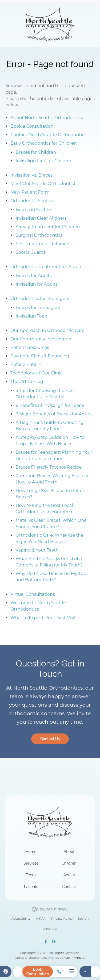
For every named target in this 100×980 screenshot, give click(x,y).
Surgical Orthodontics (39, 235)
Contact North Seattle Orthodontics (48, 135)
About (69, 851)
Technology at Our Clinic (37, 373)
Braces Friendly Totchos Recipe (49, 467)
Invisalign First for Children (44, 161)
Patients (31, 887)
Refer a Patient (26, 364)
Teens (31, 875)
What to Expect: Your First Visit (43, 618)
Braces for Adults (33, 276)
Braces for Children (36, 152)
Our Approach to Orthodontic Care (47, 330)
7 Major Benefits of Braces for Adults (54, 414)
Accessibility (21, 918)
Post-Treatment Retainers (43, 244)
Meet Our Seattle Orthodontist (43, 184)
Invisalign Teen (31, 316)
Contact (69, 887)
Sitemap (50, 929)
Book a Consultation (32, 126)
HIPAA (41, 918)
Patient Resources (30, 347)
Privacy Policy (62, 918)
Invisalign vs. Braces (31, 175)
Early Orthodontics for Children (44, 143)
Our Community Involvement (42, 339)
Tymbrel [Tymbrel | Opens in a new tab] (79, 958)
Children (69, 863)
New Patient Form (30, 192)
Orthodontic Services (33, 201)
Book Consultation (38, 972)
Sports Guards (31, 252)
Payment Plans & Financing (40, 356)
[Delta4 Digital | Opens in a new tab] (50, 909)
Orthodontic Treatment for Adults (46, 267)
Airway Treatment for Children (48, 227)
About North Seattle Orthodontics (47, 118)
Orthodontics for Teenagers (40, 299)
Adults (69, 875)
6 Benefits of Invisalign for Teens (50, 405)
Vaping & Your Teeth (37, 550)
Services (31, 863)
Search (83, 918)
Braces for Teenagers (38, 308)
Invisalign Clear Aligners (41, 218)
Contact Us (50, 739)
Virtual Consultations (33, 594)
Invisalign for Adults (37, 284)
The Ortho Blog (27, 381)
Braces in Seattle (33, 210)
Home (31, 851)
